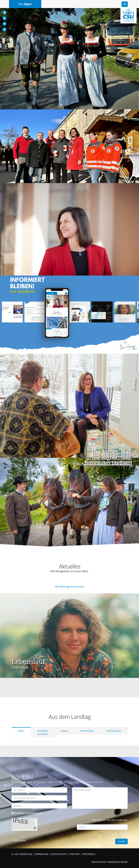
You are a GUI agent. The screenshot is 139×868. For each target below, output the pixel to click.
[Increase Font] (4, 24)
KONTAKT (75, 854)
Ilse (25, 4)
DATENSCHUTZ (59, 854)
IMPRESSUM (42, 854)
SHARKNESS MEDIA (117, 862)
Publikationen (114, 731)
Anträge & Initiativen (43, 732)
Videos (64, 731)
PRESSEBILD (89, 854)
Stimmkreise (87, 731)
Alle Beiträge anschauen (69, 587)
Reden (21, 731)
